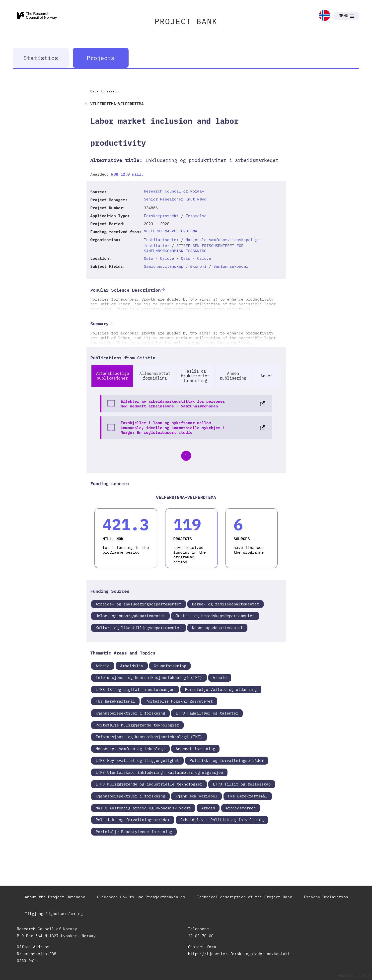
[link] (325, 16)
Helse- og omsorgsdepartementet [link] (130, 616)
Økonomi (198, 266)
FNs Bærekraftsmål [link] (115, 701)
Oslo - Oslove (159, 258)
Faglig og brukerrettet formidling (195, 376)
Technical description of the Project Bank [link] (245, 897)
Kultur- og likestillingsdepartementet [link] (139, 628)
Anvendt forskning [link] (195, 749)
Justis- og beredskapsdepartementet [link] (215, 616)
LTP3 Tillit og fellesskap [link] (242, 784)
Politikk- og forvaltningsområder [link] (227, 760)
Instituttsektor (161, 240)
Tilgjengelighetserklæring (54, 914)
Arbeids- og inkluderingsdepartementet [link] (139, 604)
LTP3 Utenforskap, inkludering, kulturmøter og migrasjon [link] (159, 772)
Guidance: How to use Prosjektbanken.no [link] (141, 897)
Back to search (105, 91)
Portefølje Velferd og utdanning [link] (221, 689)
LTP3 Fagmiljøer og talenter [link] (207, 713)
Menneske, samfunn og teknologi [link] (130, 749)
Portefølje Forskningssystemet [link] (179, 701)
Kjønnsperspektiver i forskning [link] (130, 713)
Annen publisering (233, 376)
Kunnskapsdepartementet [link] (217, 628)
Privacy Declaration (326, 897)
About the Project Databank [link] (55, 897)
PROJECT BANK (186, 21)
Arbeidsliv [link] (132, 666)
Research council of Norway (174, 191)
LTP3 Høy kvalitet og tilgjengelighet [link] (137, 760)
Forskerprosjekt (161, 216)
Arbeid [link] (103, 666)
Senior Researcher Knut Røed (175, 199)
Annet (267, 376)
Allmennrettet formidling (155, 376)
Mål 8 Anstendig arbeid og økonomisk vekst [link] (143, 808)
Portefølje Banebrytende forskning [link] (134, 832)
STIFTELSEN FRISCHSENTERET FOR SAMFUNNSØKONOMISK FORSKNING (194, 248)
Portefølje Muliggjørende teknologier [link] (137, 725)
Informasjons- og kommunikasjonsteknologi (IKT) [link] (149, 677)
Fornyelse (196, 216)
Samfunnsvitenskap (163, 266)
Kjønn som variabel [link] (196, 796)
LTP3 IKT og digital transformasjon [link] (135, 689)
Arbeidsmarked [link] (241, 808)
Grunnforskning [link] (170, 666)
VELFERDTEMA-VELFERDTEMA (170, 231)
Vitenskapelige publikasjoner (112, 376)
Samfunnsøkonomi (231, 266)
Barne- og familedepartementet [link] (225, 604)
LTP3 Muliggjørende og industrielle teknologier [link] (149, 784)
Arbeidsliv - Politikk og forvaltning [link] (222, 820)
